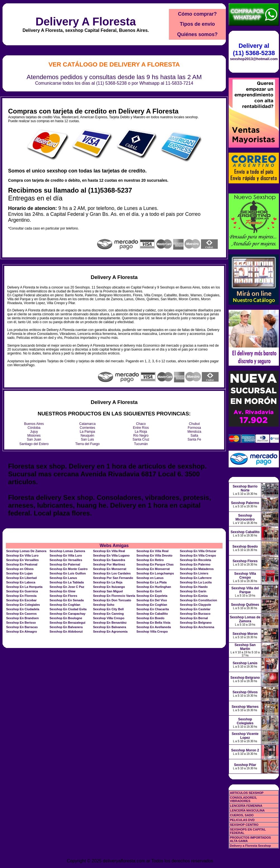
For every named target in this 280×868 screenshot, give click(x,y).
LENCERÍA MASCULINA (247, 810)
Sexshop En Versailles (22, 560)
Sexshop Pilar (245, 765)
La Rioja (141, 432)
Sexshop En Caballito (152, 614)
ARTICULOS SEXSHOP (247, 793)
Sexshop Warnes (245, 707)
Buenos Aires (34, 424)
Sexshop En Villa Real (109, 551)
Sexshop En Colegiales (23, 605)
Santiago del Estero (34, 444)
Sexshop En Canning (108, 614)
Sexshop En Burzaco (195, 614)
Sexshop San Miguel (108, 591)
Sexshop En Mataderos (197, 569)
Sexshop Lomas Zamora (67, 551)
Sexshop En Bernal (194, 618)
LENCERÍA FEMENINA (246, 806)
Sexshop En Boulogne (66, 618)
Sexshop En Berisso (21, 623)
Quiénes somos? (197, 34)
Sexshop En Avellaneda (154, 627)
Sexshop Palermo (245, 503)
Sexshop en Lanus (150, 578)
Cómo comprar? (197, 14)
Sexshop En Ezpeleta (152, 596)
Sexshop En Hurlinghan (154, 587)
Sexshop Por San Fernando (113, 578)
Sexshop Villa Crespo (109, 618)
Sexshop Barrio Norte (245, 488)
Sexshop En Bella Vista (153, 623)
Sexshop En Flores (64, 596)
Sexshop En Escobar (21, 600)
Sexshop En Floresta (21, 596)
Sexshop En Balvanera (66, 627)
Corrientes (88, 428)
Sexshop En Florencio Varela (114, 596)
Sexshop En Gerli (149, 591)
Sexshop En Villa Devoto (155, 555)
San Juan (34, 439)
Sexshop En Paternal (65, 564)
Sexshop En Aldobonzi (66, 632)
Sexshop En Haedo (194, 587)
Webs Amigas (114, 546)
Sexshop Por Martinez (109, 564)
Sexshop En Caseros (21, 614)
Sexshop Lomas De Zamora (26, 551)
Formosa (194, 428)
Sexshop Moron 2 (245, 750)
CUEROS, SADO (242, 815)
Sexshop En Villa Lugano (111, 555)
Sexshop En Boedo (150, 618)
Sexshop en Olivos (20, 569)
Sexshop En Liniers (194, 573)
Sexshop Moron (245, 634)
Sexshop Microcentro (245, 517)
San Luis (88, 439)
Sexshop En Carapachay (68, 614)
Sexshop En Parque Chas (155, 564)
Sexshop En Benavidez (110, 623)
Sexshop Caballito (245, 532)
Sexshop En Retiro (150, 560)
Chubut (194, 424)
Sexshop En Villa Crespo (198, 555)
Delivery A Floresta (86, 22)
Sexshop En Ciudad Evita (68, 609)
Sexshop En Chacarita (153, 609)
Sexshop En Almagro (21, 632)
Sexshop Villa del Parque (245, 590)
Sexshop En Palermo (195, 564)
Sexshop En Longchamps (155, 573)
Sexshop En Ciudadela (23, 609)
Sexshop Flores (245, 561)
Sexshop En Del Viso (152, 600)
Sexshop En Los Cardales (112, 573)
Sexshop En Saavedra (109, 560)
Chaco (141, 424)
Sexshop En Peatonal (22, 564)
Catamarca (88, 424)
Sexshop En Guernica (22, 591)
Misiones (34, 436)
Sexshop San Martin (245, 647)
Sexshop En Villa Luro (22, 555)
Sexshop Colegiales (245, 721)
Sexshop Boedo (245, 547)
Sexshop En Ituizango (109, 587)
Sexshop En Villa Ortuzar (198, 551)
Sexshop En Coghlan (65, 605)
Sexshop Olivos (245, 692)
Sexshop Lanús (245, 663)
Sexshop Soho (104, 605)
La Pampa (88, 432)
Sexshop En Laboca (21, 582)
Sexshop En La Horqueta (24, 587)
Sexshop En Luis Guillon (68, 573)
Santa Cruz (141, 439)
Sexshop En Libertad (21, 578)
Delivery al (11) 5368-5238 (254, 49)
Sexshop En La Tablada (67, 582)
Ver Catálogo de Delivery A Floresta (114, 64)
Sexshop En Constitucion (198, 600)
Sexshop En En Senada (67, 600)
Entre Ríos (141, 428)
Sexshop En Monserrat (110, 569)
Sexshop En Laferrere (196, 578)
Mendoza (194, 432)
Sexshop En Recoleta (195, 560)
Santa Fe (194, 439)
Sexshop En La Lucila (196, 582)
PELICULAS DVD (242, 820)
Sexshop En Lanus (63, 578)
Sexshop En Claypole (195, 605)
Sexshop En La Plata (152, 582)
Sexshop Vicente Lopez (245, 736)
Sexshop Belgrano (245, 678)
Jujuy (34, 432)
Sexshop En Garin (193, 591)
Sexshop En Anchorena (197, 627)
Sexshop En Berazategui (68, 623)
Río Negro (141, 436)
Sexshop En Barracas (22, 627)
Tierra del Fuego (87, 444)
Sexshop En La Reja (108, 582)
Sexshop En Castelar (195, 609)
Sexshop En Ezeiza (194, 596)
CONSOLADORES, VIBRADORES (243, 799)
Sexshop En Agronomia (110, 632)
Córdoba (34, 428)
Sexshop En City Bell (108, 609)
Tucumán (141, 444)
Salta (194, 436)
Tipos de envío (197, 24)
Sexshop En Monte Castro (69, 569)
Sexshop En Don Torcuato (112, 600)
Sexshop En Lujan (19, 573)
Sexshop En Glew (63, 591)
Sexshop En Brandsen (22, 618)
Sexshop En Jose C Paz (67, 587)
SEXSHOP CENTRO (244, 825)
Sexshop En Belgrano (196, 623)
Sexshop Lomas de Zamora (245, 619)
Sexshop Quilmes (245, 605)
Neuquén (88, 436)
